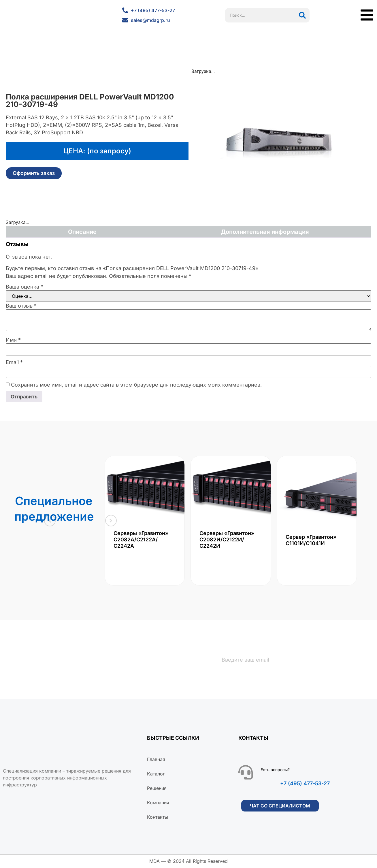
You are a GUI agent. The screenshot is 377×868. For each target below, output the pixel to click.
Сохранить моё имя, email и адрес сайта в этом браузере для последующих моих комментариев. (136, 385)
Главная (156, 760)
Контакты (158, 818)
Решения (157, 789)
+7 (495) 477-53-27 (305, 784)
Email (14, 362)
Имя (13, 340)
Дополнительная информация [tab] (265, 232)
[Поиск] (302, 15)
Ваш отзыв (21, 306)
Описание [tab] (82, 232)
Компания (158, 803)
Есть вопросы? (275, 770)
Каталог (156, 774)
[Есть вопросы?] (246, 773)
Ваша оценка (24, 287)
